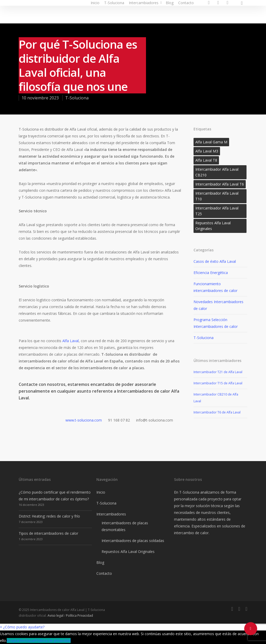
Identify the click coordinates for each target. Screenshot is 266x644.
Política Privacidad (79, 616)
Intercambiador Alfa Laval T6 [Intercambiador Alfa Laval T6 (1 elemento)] (220, 184)
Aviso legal (55, 616)
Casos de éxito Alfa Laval (215, 261)
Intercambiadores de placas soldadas (133, 541)
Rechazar (28, 640)
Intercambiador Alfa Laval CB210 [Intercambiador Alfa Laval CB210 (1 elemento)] (217, 172)
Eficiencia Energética (211, 273)
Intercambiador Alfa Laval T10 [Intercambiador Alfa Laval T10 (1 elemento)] (217, 196)
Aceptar (13, 640)
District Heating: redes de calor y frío (49, 516)
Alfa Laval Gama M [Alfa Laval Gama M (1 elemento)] (211, 142)
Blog (170, 3)
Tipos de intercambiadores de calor (48, 533)
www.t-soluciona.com (84, 420)
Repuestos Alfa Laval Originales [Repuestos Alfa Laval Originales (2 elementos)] (213, 226)
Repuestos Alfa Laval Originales (128, 551)
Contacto (186, 3)
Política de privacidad (53, 640)
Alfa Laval (71, 341)
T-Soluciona (114, 3)
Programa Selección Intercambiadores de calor (216, 323)
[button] (22, 627)
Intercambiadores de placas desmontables (125, 526)
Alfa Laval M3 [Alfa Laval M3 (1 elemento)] (207, 151)
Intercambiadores (146, 3)
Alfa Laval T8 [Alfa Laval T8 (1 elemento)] (206, 160)
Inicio (95, 3)
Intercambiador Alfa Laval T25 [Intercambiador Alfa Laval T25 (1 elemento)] (217, 211)
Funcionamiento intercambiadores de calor (215, 287)
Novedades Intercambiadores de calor (218, 305)
